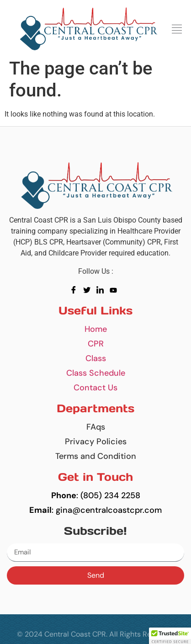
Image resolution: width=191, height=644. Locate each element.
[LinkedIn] (102, 290)
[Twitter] (89, 290)
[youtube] (115, 290)
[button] (177, 30)
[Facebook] (76, 290)
